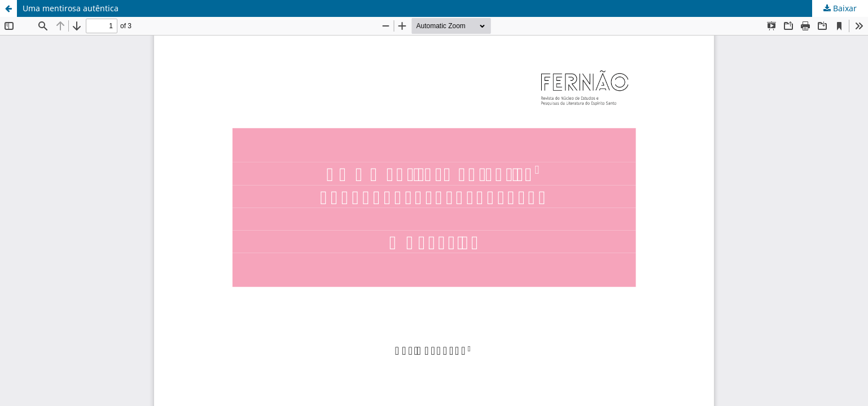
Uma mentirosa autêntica (71, 8)
